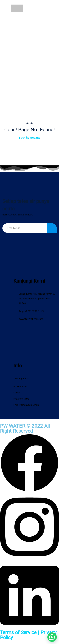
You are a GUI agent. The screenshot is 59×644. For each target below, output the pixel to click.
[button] (52, 637)
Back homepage (29, 138)
